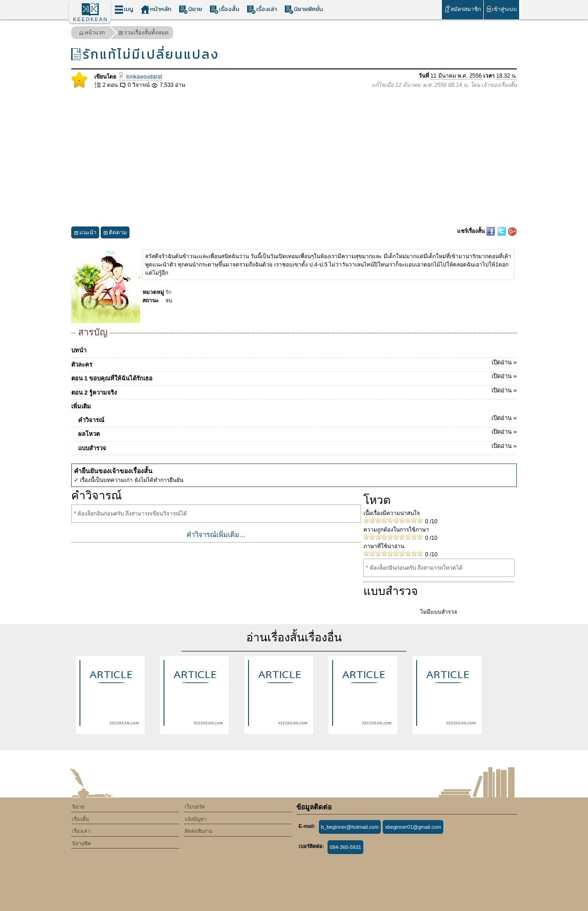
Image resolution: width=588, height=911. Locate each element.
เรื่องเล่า (262, 9)
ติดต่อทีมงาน (199, 831)
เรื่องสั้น (224, 9)
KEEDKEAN (90, 19)
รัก (168, 292)
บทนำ (79, 350)
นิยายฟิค (82, 843)
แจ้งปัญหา (195, 819)
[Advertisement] (294, 158)
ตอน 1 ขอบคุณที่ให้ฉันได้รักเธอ (294, 377)
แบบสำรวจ (297, 447)
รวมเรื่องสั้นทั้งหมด (144, 34)
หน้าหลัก (156, 9)
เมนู (124, 9)
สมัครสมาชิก (462, 9)
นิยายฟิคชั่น (304, 9)
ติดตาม (115, 234)
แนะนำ (85, 234)
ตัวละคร (294, 363)
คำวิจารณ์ (297, 419)
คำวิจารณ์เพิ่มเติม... (216, 535)
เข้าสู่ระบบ (501, 9)
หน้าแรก (92, 34)
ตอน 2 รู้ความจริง (294, 391)
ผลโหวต (297, 432)
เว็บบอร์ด (195, 807)
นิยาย (190, 9)
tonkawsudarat (140, 77)
